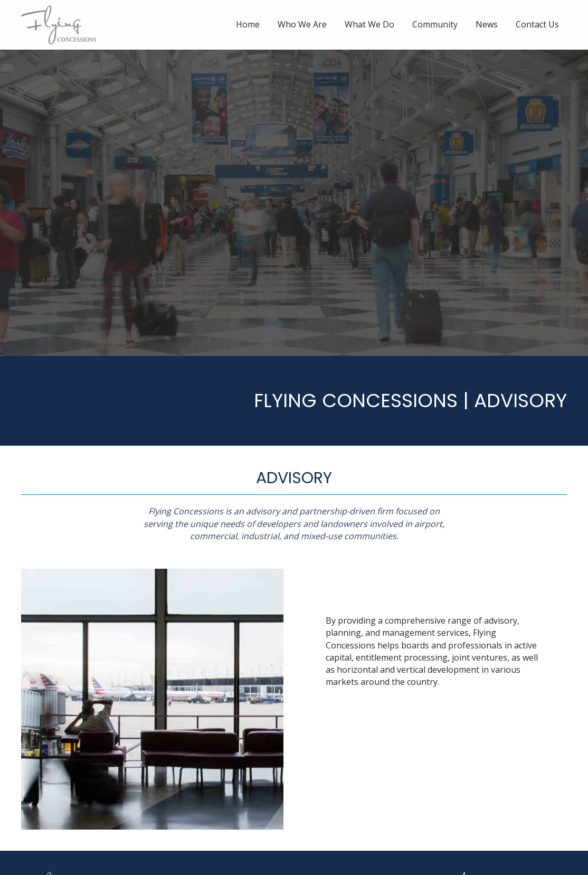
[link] (248, 25)
